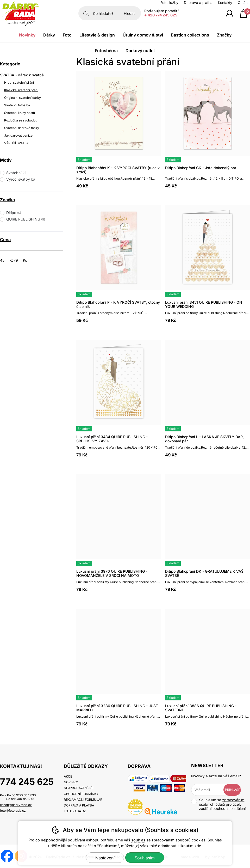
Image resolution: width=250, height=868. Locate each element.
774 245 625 (27, 782)
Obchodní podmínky (81, 794)
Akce (68, 776)
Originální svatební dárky (23, 98)
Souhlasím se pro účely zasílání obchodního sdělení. (219, 804)
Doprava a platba (198, 3)
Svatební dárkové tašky (22, 128)
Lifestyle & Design (97, 35)
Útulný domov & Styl (143, 35)
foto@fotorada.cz (13, 811)
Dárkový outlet (140, 51)
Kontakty (225, 3)
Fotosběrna (106, 51)
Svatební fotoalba (17, 105)
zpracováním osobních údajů (222, 802)
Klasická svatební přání (21, 90)
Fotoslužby (169, 3)
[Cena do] (22, 260)
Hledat (129, 13)
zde (198, 846)
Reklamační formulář (83, 800)
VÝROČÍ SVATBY (16, 143)
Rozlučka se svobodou (21, 120)
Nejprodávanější (79, 788)
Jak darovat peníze (18, 135)
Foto (67, 35)
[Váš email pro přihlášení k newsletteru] (211, 790)
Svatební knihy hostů (20, 113)
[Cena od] (8, 260)
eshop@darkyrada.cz (16, 805)
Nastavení (105, 858)
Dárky (49, 35)
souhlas (138, 840)
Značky (224, 35)
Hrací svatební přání (19, 82)
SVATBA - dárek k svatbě (22, 75)
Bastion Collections (190, 35)
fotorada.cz (75, 811)
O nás (243, 3)
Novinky (27, 35)
